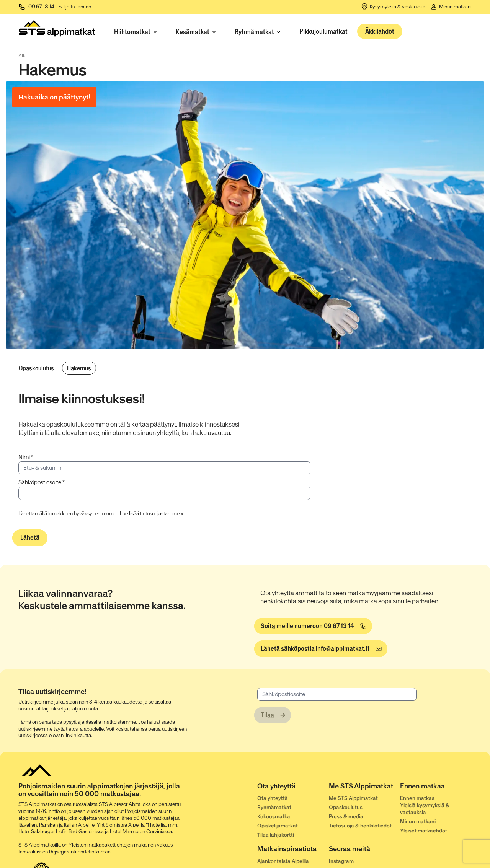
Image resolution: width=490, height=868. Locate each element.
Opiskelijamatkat (278, 826)
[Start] (57, 30)
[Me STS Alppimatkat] (365, 788)
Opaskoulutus (36, 368)
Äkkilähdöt (380, 31)
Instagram (341, 861)
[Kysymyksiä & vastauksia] (393, 7)
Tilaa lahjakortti (276, 835)
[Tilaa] (273, 715)
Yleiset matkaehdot (424, 831)
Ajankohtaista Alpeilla (283, 861)
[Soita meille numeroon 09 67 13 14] (313, 626)
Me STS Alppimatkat (353, 798)
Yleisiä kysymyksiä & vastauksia (425, 809)
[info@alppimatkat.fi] (321, 649)
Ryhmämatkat (274, 807)
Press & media (346, 817)
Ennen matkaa (417, 798)
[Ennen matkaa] (436, 788)
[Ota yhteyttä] (293, 788)
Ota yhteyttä (273, 798)
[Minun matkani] (451, 7)
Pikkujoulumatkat (323, 31)
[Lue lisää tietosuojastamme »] (151, 513)
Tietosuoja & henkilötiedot (360, 826)
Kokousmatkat (275, 817)
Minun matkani (418, 822)
